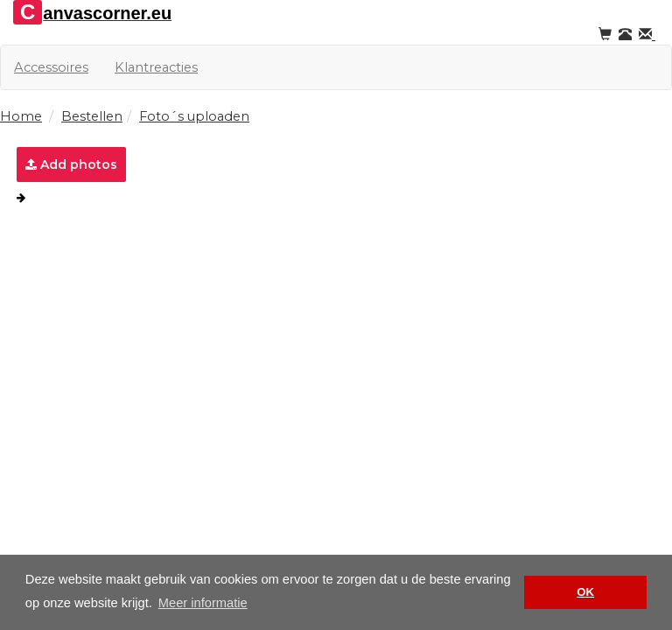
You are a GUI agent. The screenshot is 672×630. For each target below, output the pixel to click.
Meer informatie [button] (203, 603)
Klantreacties (156, 67)
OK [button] (585, 592)
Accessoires (51, 67)
